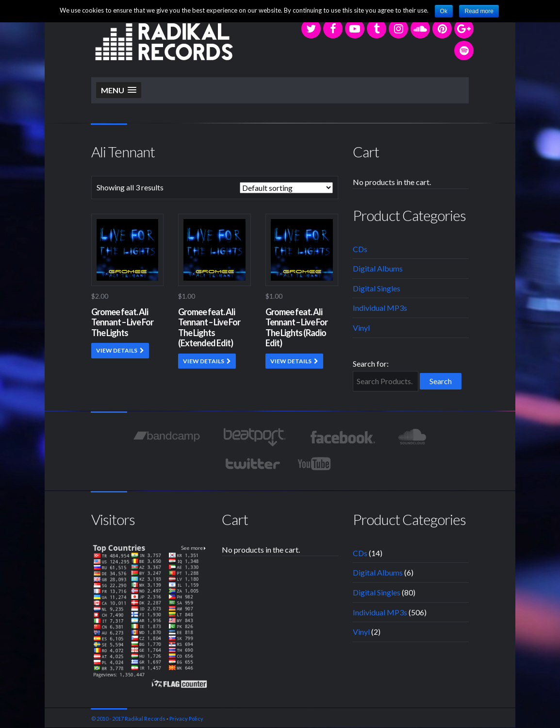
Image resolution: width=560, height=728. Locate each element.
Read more (479, 11)
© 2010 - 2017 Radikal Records (128, 719)
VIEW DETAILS (117, 350)
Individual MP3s (380, 308)
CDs (360, 249)
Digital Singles (377, 288)
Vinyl (361, 328)
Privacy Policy (186, 719)
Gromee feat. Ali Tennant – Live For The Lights (122, 322)
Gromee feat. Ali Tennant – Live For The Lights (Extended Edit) (209, 328)
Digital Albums (378, 268)
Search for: (371, 364)
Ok (444, 11)
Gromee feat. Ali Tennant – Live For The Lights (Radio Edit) (296, 328)
